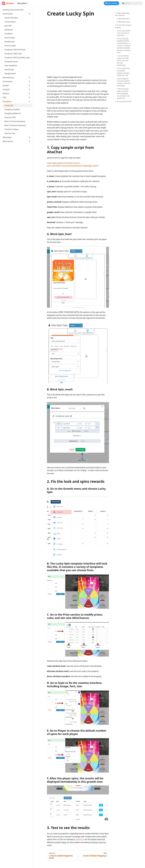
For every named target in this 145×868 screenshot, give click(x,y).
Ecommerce (8, 81)
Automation (8, 14)
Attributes (9, 30)
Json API (8, 26)
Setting (6, 93)
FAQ (4, 97)
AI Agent (6, 89)
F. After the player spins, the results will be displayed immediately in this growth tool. (123, 93)
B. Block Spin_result (124, 22)
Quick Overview (11, 18)
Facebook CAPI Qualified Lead (17, 58)
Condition (9, 34)
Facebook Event (11, 62)
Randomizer (10, 42)
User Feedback (11, 66)
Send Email (9, 70)
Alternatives (8, 141)
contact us (80, 839)
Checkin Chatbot (11, 129)
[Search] (132, 3)
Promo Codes (10, 46)
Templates (7, 101)
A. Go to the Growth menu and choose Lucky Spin (124, 33)
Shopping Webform (13, 113)
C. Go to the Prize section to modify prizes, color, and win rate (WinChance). (123, 60)
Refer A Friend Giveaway (15, 121)
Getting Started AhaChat (13, 10)
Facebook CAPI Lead (13, 54)
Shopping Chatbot (12, 109)
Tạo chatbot (112, 3)
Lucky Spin (9, 105)
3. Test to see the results (123, 101)
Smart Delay (10, 38)
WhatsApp (7, 137)
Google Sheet (10, 74)
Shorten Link (10, 133)
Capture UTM (10, 117)
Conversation (10, 22)
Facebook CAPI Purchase (15, 50)
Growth (6, 85)
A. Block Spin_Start (123, 19)
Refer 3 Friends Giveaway (15, 125)
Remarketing (8, 78)
